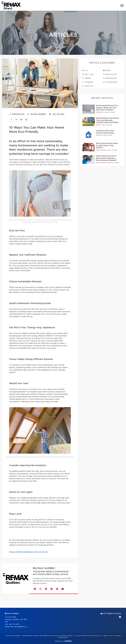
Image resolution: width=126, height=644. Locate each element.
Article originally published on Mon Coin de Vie (28, 552)
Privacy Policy (96, 636)
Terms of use (108, 636)
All (85, 70)
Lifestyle (88, 86)
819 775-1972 (14, 624)
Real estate (110, 74)
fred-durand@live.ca (18, 627)
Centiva (68, 641)
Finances (88, 82)
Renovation (17, 114)
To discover (110, 82)
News (107, 70)
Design (87, 78)
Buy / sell (88, 74)
